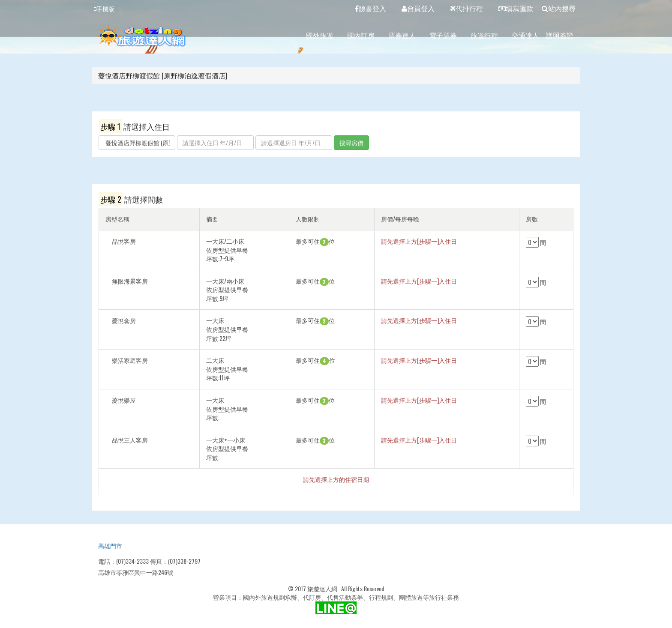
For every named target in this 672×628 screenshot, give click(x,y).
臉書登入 (370, 8)
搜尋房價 (351, 142)
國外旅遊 (320, 35)
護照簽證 (560, 35)
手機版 (104, 8)
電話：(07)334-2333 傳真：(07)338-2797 (149, 561)
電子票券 (443, 35)
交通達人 (525, 35)
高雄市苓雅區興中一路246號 (136, 572)
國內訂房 (361, 35)
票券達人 (402, 35)
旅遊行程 (484, 35)
